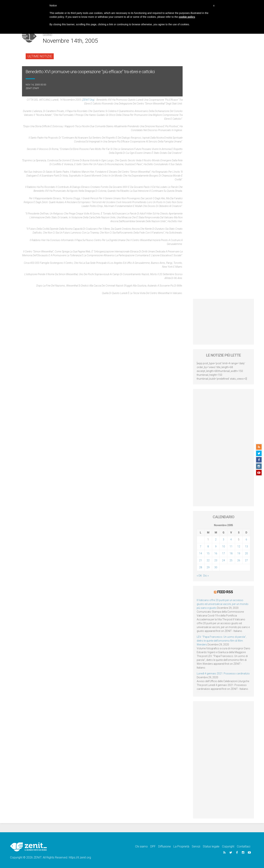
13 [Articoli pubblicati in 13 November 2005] (246, 546)
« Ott (199, 576)
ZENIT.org (88, 100)
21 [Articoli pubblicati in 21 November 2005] (201, 560)
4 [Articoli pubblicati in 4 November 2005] (231, 539)
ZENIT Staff (32, 88)
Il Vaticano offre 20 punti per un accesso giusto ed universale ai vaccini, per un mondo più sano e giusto (223, 604)
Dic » (206, 576)
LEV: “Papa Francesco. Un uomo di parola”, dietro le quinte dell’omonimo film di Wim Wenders (222, 641)
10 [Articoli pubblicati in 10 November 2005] (223, 546)
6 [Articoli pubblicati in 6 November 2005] (246, 539)
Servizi (196, 846)
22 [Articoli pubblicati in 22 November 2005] (208, 560)
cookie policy (187, 17)
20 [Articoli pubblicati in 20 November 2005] (246, 553)
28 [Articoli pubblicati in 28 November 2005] (201, 567)
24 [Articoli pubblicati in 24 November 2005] (223, 560)
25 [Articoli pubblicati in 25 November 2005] (231, 560)
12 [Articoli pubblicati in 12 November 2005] (239, 546)
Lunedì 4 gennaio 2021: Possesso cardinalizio (223, 673)
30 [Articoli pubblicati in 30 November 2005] (216, 567)
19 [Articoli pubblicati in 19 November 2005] (239, 553)
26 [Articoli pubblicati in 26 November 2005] (239, 560)
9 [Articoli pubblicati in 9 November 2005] (216, 546)
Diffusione (165, 846)
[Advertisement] (224, 322)
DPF (153, 846)
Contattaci (244, 846)
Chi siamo (141, 846)
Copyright (228, 846)
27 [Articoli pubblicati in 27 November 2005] (246, 560)
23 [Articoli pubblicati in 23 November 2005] (216, 560)
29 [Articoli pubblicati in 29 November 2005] (208, 567)
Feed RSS (225, 592)
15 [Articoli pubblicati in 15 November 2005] (208, 553)
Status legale (211, 846)
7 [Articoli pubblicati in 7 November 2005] (201, 546)
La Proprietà (181, 846)
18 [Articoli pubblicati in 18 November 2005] (231, 553)
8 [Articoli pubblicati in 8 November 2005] (208, 546)
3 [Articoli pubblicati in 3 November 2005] (223, 539)
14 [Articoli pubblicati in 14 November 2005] (201, 553)
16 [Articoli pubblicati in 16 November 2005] (216, 553)
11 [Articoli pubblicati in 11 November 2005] (231, 546)
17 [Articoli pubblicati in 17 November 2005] (223, 553)
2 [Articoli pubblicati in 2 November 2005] (216, 539)
